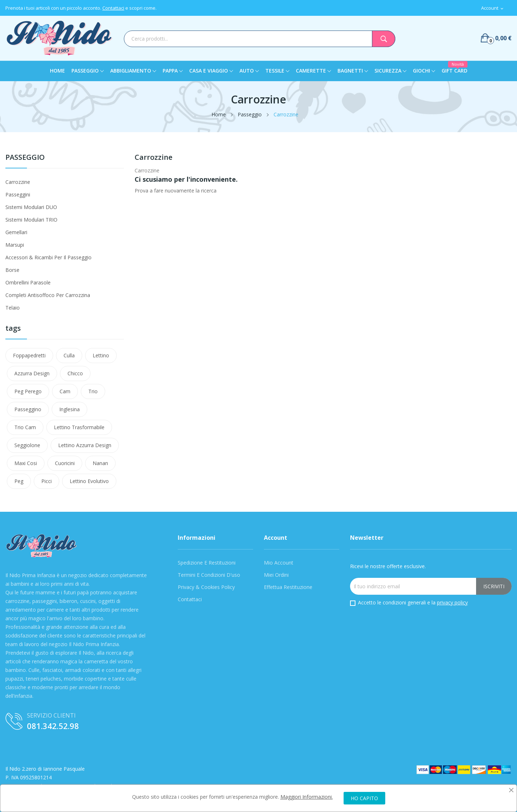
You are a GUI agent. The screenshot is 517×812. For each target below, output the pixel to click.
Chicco (75, 373)
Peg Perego (28, 391)
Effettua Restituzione (288, 587)
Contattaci (113, 8)
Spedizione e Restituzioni (207, 563)
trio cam (25, 427)
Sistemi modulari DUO (31, 207)
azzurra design (32, 373)
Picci (46, 481)
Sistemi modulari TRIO (31, 220)
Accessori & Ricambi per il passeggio (48, 257)
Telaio (13, 308)
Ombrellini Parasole (28, 282)
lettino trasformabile (79, 427)
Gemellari (16, 232)
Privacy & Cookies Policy (206, 587)
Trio (93, 391)
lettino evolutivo (89, 481)
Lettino (101, 355)
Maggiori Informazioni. (307, 797)
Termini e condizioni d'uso (209, 575)
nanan (100, 463)
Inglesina (69, 409)
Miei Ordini (276, 575)
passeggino (28, 409)
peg (19, 481)
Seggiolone (27, 445)
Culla (69, 355)
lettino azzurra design (85, 445)
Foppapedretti (29, 355)
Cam (65, 391)
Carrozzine (18, 182)
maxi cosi (26, 463)
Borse (12, 270)
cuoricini (65, 463)
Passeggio (25, 158)
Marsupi (15, 245)
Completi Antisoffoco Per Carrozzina (48, 295)
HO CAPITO (364, 798)
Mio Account (279, 563)
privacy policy (452, 602)
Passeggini (18, 194)
